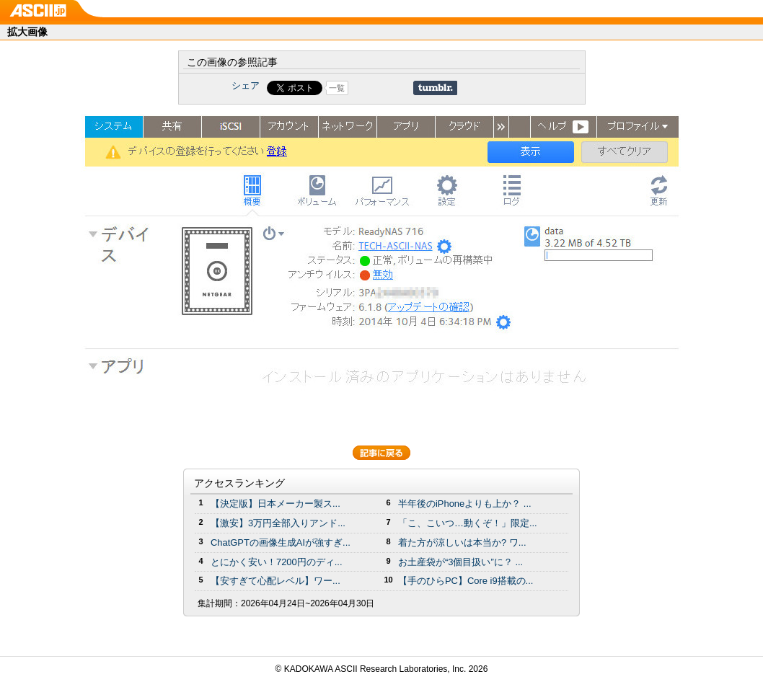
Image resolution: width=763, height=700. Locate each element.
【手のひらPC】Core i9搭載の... (466, 581)
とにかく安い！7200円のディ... (277, 562)
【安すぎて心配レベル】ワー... (275, 581)
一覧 (337, 88)
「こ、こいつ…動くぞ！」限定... (468, 523)
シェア (246, 85)
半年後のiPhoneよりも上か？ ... (465, 504)
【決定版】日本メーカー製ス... (275, 504)
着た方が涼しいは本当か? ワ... (462, 542)
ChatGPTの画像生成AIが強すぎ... (281, 542)
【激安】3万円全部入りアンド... (278, 523)
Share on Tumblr (435, 88)
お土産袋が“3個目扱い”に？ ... (460, 562)
